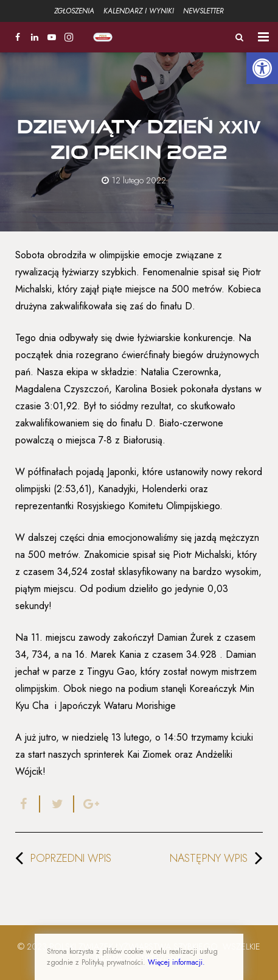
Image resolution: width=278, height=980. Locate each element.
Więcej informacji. (176, 962)
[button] (262, 68)
